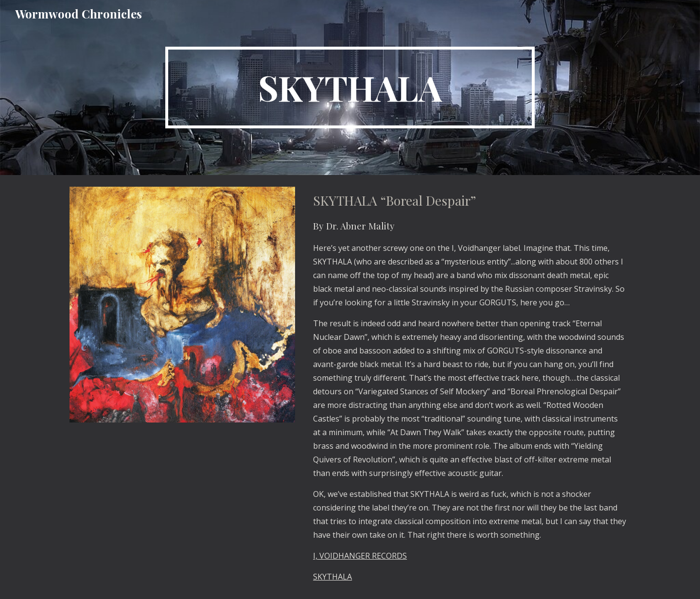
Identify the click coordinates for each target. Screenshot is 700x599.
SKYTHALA (332, 577)
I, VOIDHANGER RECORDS (360, 556)
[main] (350, 88)
